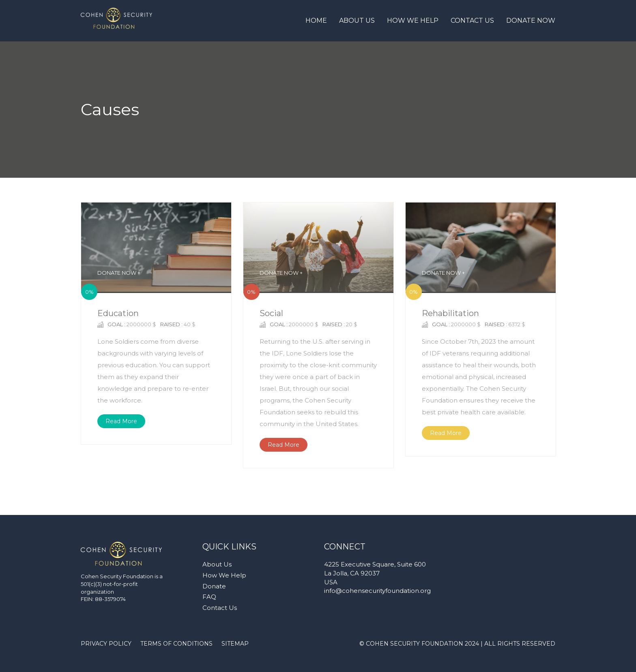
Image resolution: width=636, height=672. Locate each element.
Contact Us (472, 20)
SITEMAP (235, 644)
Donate (214, 586)
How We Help (413, 20)
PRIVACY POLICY (106, 644)
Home (316, 20)
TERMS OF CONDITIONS (176, 644)
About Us (357, 20)
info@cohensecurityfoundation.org (377, 591)
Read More (121, 421)
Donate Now (531, 20)
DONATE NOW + (119, 273)
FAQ (209, 597)
